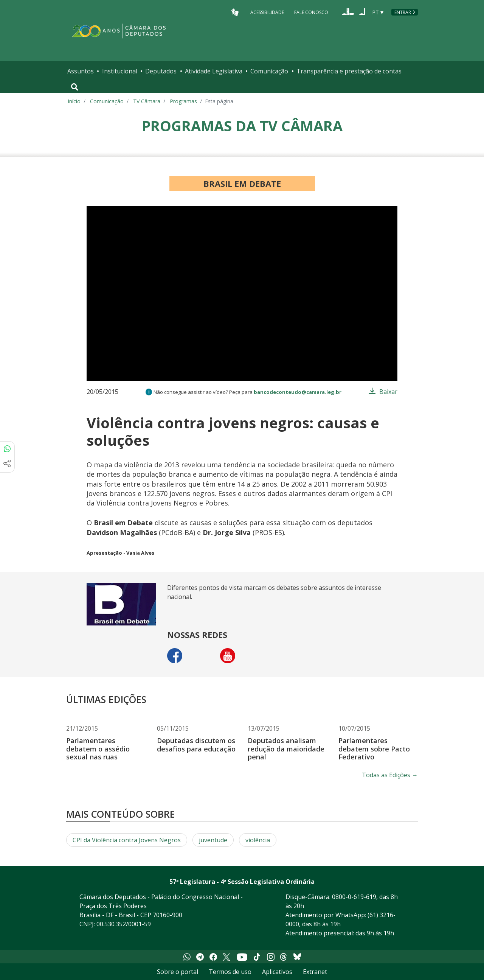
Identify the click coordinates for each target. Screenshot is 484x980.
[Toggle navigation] (75, 87)
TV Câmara (147, 101)
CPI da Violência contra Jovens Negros (127, 840)
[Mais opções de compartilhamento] (7, 465)
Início (74, 101)
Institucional (120, 71)
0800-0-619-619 (354, 897)
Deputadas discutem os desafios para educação (196, 745)
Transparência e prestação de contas (349, 71)
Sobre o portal (178, 972)
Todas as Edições (390, 775)
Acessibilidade (267, 12)
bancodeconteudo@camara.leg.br (298, 392)
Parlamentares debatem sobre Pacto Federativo (374, 749)
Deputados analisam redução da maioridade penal (286, 749)
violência (258, 840)
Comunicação (269, 71)
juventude (213, 840)
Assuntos (81, 71)
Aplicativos (277, 972)
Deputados (161, 71)
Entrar (403, 12)
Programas (183, 101)
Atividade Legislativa (214, 71)
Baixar (388, 392)
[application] (242, 294)
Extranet (315, 972)
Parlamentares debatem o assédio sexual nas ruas (98, 749)
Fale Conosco (311, 12)
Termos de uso (230, 972)
